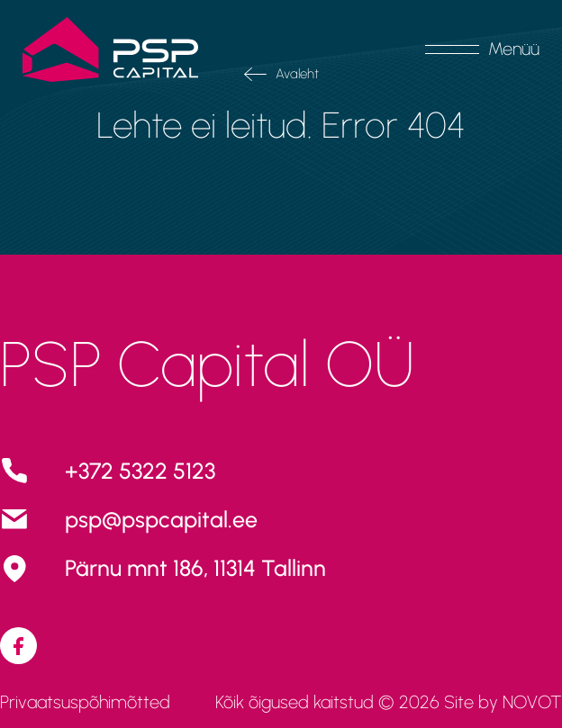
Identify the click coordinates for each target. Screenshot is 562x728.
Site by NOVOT (503, 702)
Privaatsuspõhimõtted (85, 702)
